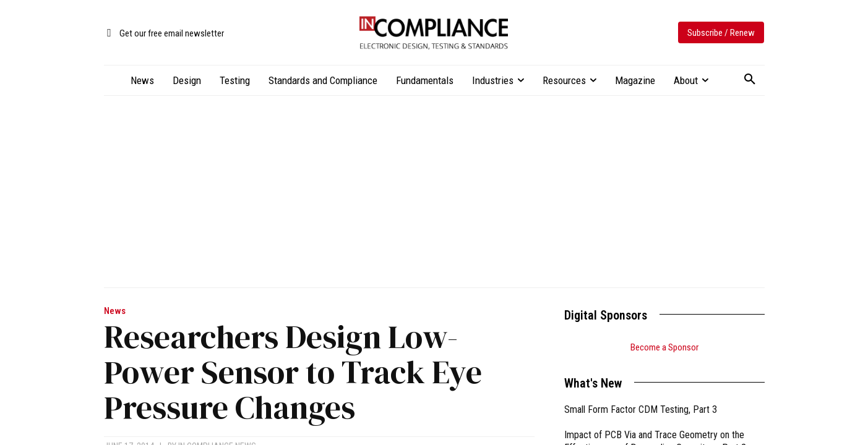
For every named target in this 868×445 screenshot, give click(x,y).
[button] (750, 80)
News (115, 311)
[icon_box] (164, 34)
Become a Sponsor (664, 347)
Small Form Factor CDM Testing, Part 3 (641, 409)
